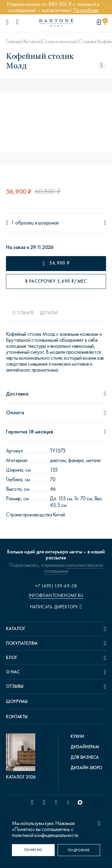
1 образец (22, 223)
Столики (87, 41)
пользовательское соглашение (74, 568)
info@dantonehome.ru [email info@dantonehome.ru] (56, 595)
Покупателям (22, 643)
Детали (49, 313)
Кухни (77, 736)
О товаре (23, 313)
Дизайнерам (85, 747)
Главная (14, 41)
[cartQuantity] (105, 23)
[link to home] (56, 23)
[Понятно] (33, 850)
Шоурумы (17, 701)
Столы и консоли (59, 41)
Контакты (17, 717)
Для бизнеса (85, 757)
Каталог (32, 41)
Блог (12, 658)
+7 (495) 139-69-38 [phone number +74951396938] (56, 586)
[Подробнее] (79, 850)
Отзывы (15, 686)
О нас (13, 672)
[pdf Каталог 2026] (22, 757)
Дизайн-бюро (86, 768)
